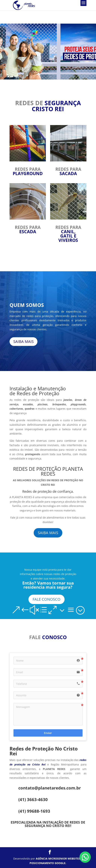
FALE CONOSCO (47, 599)
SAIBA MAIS (23, 341)
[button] (85, 857)
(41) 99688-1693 (34, 811)
